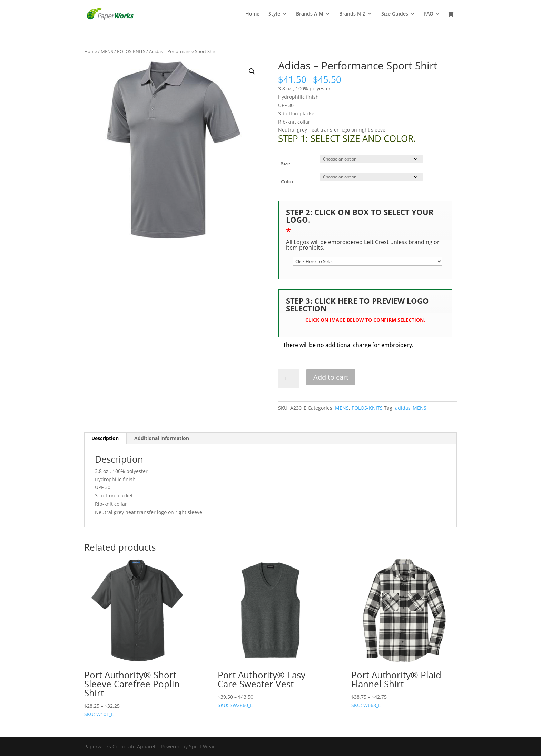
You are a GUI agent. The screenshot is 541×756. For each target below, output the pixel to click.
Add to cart (331, 377)
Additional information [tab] (162, 438)
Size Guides (395, 14)
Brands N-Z (352, 14)
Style (274, 14)
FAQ (429, 14)
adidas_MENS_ (412, 408)
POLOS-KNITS (131, 51)
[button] (252, 71)
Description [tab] (105, 438)
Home (252, 14)
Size (286, 163)
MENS (107, 51)
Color (287, 181)
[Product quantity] (288, 378)
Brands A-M (310, 14)
